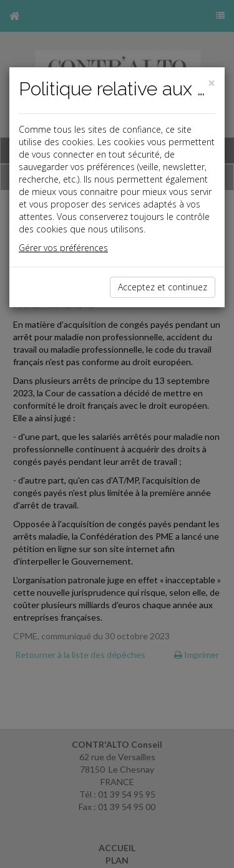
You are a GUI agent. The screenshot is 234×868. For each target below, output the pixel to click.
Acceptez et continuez (163, 287)
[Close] (212, 83)
